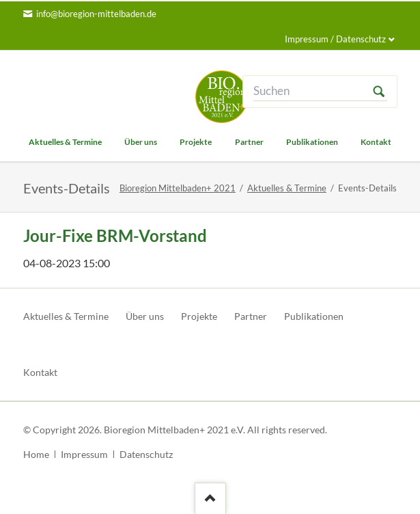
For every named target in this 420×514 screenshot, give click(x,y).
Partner (251, 316)
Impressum (84, 454)
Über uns (145, 316)
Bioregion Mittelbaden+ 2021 (178, 188)
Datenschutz (146, 454)
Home (36, 454)
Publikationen (314, 316)
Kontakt (40, 372)
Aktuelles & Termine (287, 188)
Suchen (379, 91)
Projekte (199, 316)
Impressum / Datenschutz (335, 39)
